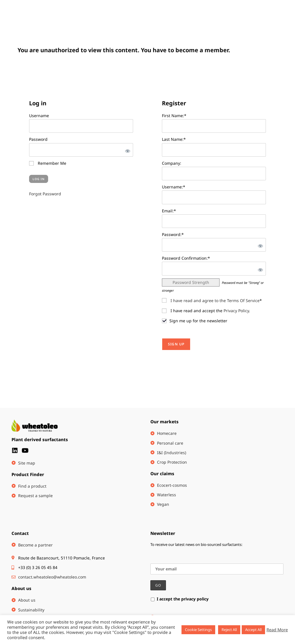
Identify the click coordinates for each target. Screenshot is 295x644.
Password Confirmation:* (186, 258)
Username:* (174, 187)
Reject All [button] (229, 630)
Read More (277, 630)
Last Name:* (174, 139)
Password (38, 139)
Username (39, 116)
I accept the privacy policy (179, 599)
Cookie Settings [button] (198, 630)
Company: (172, 163)
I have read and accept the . (206, 311)
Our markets (164, 422)
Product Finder (28, 474)
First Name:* (174, 116)
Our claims (162, 473)
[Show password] (126, 150)
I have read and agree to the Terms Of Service (215, 301)
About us (21, 588)
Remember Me (48, 163)
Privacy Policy (236, 311)
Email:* (169, 211)
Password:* (173, 234)
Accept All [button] (253, 630)
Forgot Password (45, 194)
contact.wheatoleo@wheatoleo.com (52, 577)
